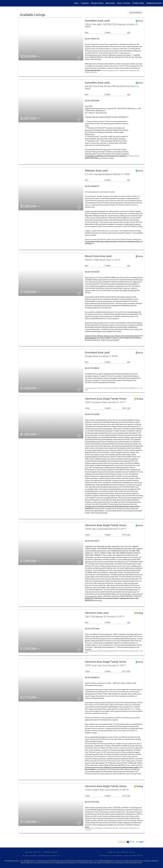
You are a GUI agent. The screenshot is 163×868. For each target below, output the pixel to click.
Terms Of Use (113, 852)
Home (76, 3)
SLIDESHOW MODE (135, 13)
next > (142, 842)
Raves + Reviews (124, 3)
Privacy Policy (128, 852)
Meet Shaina (110, 3)
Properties (85, 3)
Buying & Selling (97, 3)
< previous (122, 842)
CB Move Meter (138, 3)
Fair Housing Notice (134, 856)
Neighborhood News (154, 3)
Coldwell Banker (33, 852)
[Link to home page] (3, 3)
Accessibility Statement (111, 856)
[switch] (79, 57)
